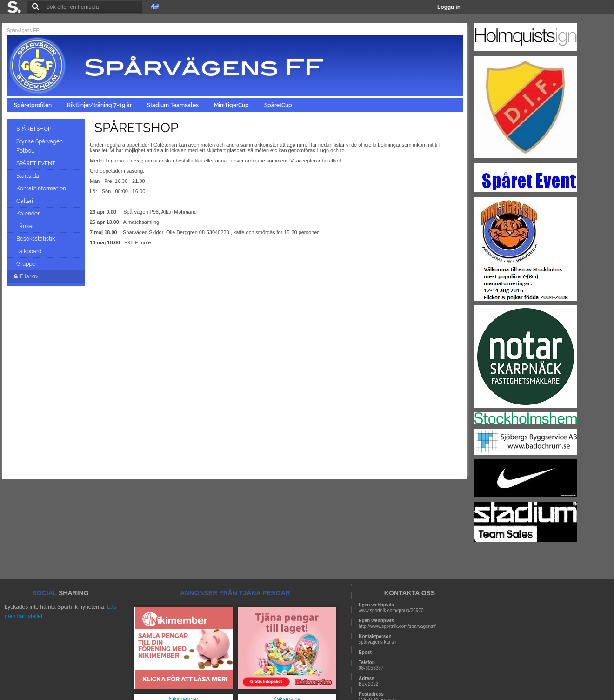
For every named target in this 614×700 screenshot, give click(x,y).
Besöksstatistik (36, 239)
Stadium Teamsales (174, 105)
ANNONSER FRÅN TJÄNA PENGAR (235, 593)
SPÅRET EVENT (37, 163)
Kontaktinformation (42, 188)
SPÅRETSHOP (34, 129)
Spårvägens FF (23, 30)
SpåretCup (279, 105)
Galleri (25, 201)
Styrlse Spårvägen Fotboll (40, 146)
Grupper (27, 264)
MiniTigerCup (232, 105)
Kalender (29, 214)
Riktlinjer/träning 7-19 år (100, 105)
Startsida (28, 176)
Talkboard (30, 251)
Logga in (449, 7)
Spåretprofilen (33, 105)
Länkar (26, 226)
